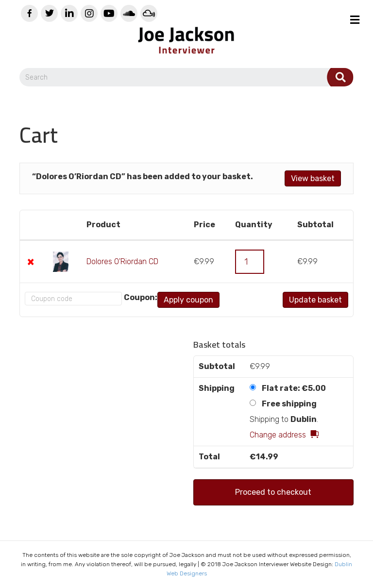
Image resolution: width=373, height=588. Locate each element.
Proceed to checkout (273, 492)
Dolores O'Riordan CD (122, 261)
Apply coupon (188, 300)
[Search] (186, 77)
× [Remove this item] (31, 262)
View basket (313, 178)
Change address (278, 435)
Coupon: (141, 297)
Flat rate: (294, 388)
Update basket (315, 300)
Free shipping (289, 404)
